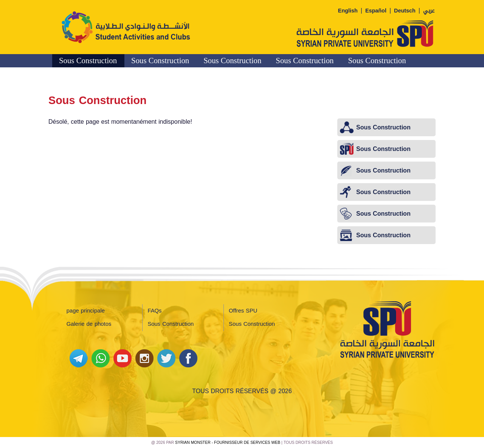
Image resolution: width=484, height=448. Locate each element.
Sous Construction (88, 60)
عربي (429, 11)
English (348, 11)
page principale (86, 311)
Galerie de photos (89, 324)
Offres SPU (243, 311)
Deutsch (405, 11)
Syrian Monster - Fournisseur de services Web (228, 443)
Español (376, 11)
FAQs (154, 311)
